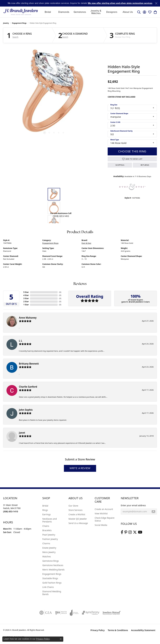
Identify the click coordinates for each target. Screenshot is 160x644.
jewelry (6, 23)
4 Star (26, 295)
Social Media (101, 525)
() (60, 292)
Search (15, 37)
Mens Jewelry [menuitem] (49, 552)
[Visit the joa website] (74, 613)
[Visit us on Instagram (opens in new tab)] (130, 532)
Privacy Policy (98, 630)
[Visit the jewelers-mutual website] (111, 613)
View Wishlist (101, 513)
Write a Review (80, 468)
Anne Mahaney (28, 318)
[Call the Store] (11, 511)
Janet (22, 433)
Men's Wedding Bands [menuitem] (53, 570)
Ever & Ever (86, 243)
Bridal (48, 12)
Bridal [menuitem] (45, 506)
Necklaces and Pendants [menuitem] (50, 520)
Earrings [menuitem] (47, 514)
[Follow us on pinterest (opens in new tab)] (126, 532)
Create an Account (104, 509)
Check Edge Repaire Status (105, 519)
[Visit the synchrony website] (91, 613)
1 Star (26, 305)
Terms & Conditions (118, 630)
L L (21, 341)
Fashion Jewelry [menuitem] (50, 539)
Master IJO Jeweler (78, 519)
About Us (128, 12)
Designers (112, 12)
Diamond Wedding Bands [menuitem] (52, 593)
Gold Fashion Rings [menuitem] (52, 583)
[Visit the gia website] (46, 613)
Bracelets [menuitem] (47, 530)
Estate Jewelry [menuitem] (49, 548)
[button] (139, 12)
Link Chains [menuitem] (48, 587)
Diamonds (64, 12)
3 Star (26, 298)
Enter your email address (133, 505)
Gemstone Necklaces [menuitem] (53, 565)
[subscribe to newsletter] (153, 512)
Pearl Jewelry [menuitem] (49, 535)
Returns (145, 165)
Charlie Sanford (28, 387)
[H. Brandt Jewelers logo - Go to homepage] (21, 12)
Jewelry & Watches (96, 12)
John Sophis (26, 410)
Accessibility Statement (143, 630)
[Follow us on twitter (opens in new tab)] (135, 532)
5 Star (26, 292)
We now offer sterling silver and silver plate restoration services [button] (120, 3)
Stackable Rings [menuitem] (50, 578)
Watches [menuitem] (47, 556)
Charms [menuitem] (46, 543)
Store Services (75, 510)
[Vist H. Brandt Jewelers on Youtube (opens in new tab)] (140, 532)
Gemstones (80, 12)
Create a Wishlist (77, 514)
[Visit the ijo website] (61, 613)
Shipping (120, 165)
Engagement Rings (19, 23)
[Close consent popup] (61, 639)
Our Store (73, 506)
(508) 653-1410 (61, 216)
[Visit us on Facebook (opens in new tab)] (122, 532)
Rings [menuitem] (45, 510)
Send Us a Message (78, 523)
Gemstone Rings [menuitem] (51, 561)
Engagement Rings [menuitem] (52, 574)
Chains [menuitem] (46, 526)
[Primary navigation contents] (88, 12)
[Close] (156, 3)
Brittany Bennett (29, 364)
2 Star (26, 302)
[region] (54, 93)
